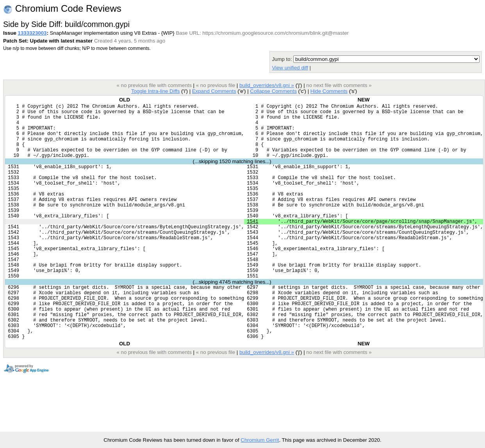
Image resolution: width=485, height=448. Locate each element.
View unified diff (290, 68)
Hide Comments (329, 91)
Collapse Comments (273, 91)
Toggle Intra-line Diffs (155, 91)
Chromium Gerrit (260, 440)
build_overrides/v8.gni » (267, 85)
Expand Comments (214, 91)
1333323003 (32, 33)
